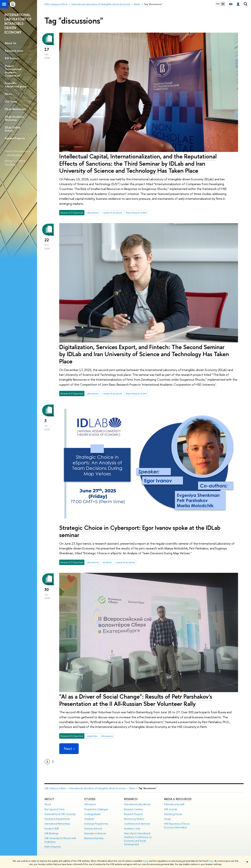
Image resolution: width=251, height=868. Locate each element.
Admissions (90, 804)
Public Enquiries (53, 847)
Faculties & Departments (57, 819)
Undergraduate (92, 814)
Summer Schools (93, 828)
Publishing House (173, 814)
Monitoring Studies (134, 819)
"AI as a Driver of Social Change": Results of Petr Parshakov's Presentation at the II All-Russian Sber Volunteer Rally (136, 700)
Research (131, 799)
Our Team (11, 101)
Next (69, 749)
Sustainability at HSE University (60, 814)
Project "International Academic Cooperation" (13, 71)
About (49, 799)
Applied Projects (15, 138)
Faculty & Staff (52, 828)
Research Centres (133, 809)
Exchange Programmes (96, 824)
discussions (93, 213)
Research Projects (133, 814)
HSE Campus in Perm (55, 788)
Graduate (89, 819)
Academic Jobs (132, 828)
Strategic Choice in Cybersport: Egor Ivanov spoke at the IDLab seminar (140, 531)
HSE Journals (171, 809)
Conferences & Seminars (137, 824)
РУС (218, 4)
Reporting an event (136, 213)
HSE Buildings (51, 833)
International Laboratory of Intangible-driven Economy (98, 788)
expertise (92, 736)
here (146, 861)
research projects (112, 213)
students (107, 562)
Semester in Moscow (95, 833)
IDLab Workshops (15, 109)
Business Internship (94, 838)
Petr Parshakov (15, 155)
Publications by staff (174, 804)
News (8, 94)
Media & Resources (178, 799)
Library (167, 819)
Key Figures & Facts (54, 809)
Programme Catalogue (96, 809)
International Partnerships (57, 824)
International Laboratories (137, 804)
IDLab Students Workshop (14, 118)
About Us (11, 43)
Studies (90, 799)
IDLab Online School (12, 129)
